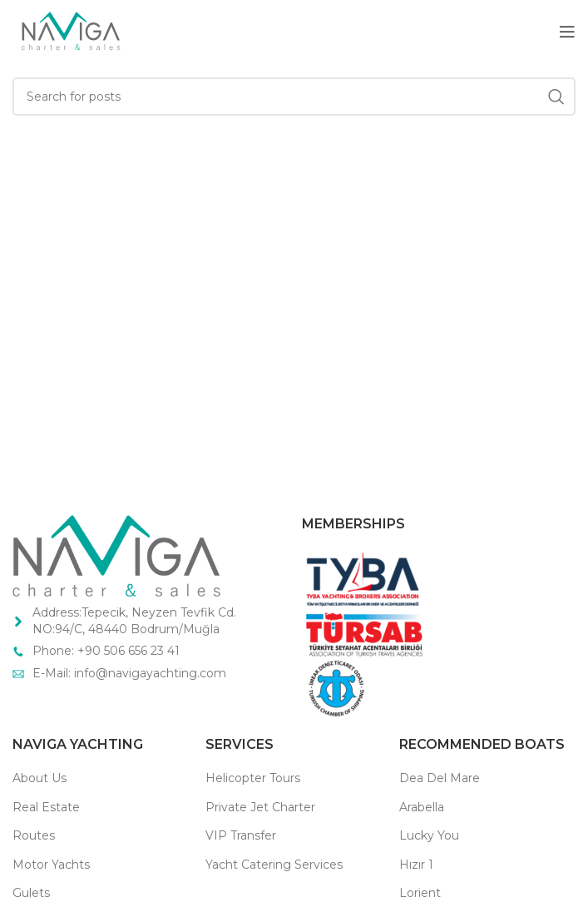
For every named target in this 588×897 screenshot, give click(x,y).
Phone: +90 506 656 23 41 (106, 651)
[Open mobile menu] (567, 32)
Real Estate (46, 807)
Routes (34, 835)
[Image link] (116, 555)
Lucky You (429, 835)
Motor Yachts (51, 865)
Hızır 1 (416, 865)
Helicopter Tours (253, 778)
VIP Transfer (241, 835)
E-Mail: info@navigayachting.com (131, 673)
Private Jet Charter (260, 807)
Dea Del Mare (440, 778)
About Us (40, 778)
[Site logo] (70, 30)
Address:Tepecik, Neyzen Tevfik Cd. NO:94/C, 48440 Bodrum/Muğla (134, 621)
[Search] (294, 97)
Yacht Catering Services (274, 865)
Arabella (422, 807)
